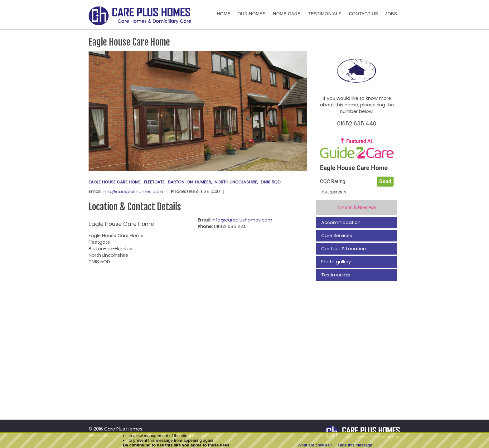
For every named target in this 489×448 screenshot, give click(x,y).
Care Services (337, 236)
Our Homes (251, 14)
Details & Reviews (357, 208)
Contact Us (363, 14)
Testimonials (325, 14)
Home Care (287, 14)
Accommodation (341, 222)
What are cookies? (315, 445)
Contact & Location (344, 249)
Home (224, 14)
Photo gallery (336, 262)
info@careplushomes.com (133, 192)
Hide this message (355, 445)
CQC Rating (333, 181)
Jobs (391, 14)
